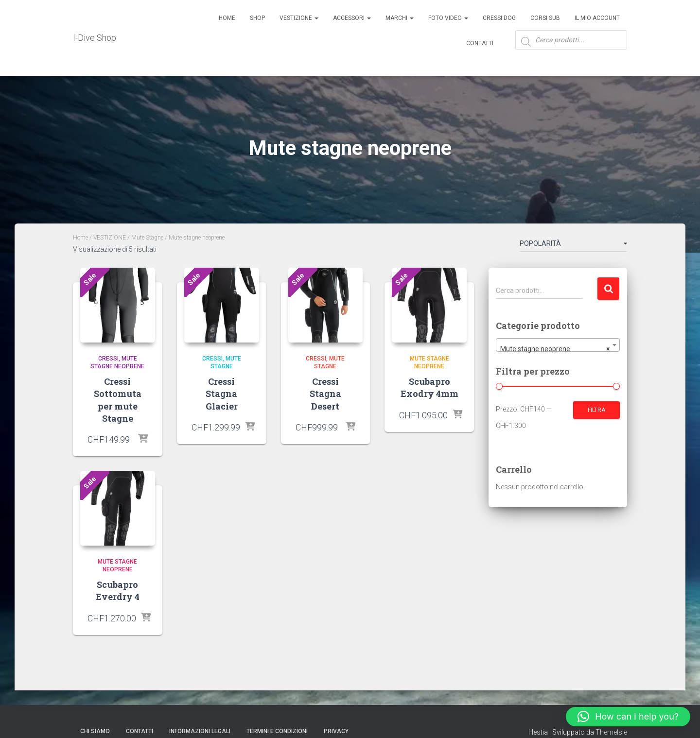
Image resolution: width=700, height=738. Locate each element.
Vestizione (299, 18)
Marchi (400, 18)
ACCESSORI (352, 18)
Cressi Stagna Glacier (222, 394)
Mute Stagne (147, 238)
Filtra (596, 410)
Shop (257, 18)
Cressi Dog (499, 18)
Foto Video (448, 18)
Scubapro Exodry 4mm (429, 387)
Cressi (108, 359)
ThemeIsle (611, 732)
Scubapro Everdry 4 (118, 591)
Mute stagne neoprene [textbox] (555, 349)
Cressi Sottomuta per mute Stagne (118, 400)
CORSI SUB (545, 18)
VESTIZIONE (110, 238)
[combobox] (558, 345)
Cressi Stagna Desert (325, 394)
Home (227, 18)
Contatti (480, 43)
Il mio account (597, 18)
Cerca (608, 289)
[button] (628, 717)
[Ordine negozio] (573, 245)
